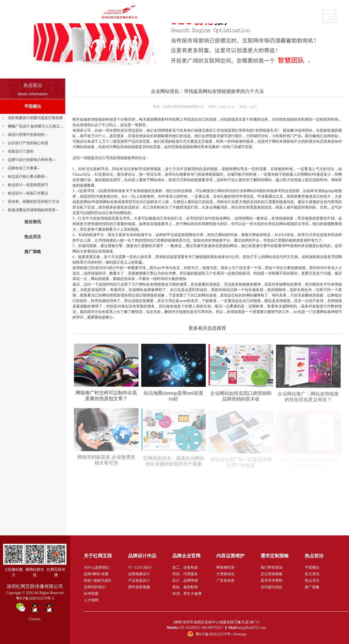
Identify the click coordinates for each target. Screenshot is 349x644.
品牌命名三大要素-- (24, 168)
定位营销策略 (272, 574)
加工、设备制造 (185, 567)
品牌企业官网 (141, 13)
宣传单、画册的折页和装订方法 (34, 202)
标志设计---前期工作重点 (28, 193)
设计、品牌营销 (185, 581)
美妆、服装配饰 (185, 587)
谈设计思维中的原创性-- (27, 135)
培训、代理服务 (185, 574)
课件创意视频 (139, 587)
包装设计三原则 (21, 151)
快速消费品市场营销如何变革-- (33, 210)
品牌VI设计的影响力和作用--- (32, 160)
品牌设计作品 (99, 13)
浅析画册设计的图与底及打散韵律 (35, 118)
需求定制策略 (224, 13)
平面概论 (33, 106)
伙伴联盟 (91, 594)
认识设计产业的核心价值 (28, 143)
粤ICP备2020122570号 (213, 634)
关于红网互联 (265, 13)
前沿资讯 (33, 222)
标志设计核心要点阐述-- (27, 177)
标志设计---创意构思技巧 (28, 185)
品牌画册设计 (139, 574)
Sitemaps (240, 634)
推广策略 (33, 252)
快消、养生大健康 (187, 594)
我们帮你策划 (272, 567)
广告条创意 (225, 581)
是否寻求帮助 (272, 581)
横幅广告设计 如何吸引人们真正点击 (38, 126)
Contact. (35, 619)
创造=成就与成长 (98, 581)
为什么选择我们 (97, 567)
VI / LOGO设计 (140, 567)
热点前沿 (33, 85)
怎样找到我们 (95, 587)
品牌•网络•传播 (96, 574)
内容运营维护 (182, 13)
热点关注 (33, 237)
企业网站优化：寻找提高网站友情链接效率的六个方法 (207, 91)
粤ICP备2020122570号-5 (35, 598)
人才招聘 (91, 600)
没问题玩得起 (272, 587)
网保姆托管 (225, 567)
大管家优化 (225, 574)
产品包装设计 (139, 581)
